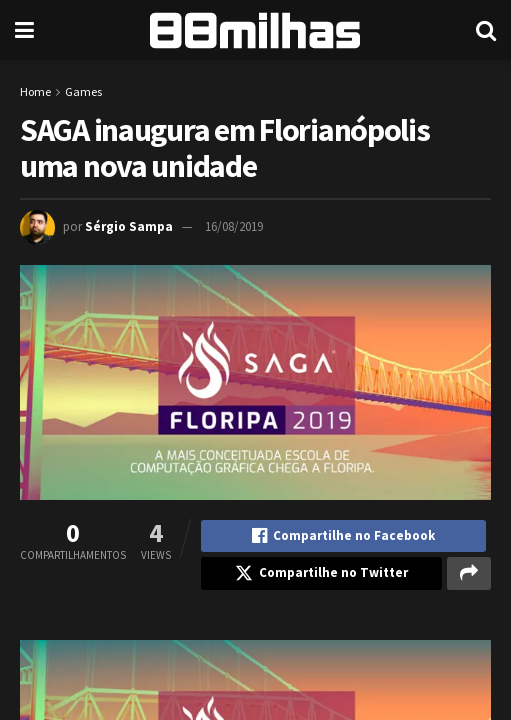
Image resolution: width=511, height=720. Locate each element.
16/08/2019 (234, 226)
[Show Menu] (24, 30)
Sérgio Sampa (129, 226)
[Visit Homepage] (255, 30)
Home (35, 91)
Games (83, 91)
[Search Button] (486, 30)
